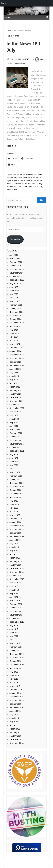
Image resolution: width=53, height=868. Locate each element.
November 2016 (17, 658)
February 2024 (16, 348)
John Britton (17, 184)
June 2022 (14, 419)
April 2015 (14, 725)
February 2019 (16, 561)
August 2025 (15, 283)
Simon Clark (27, 187)
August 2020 (15, 497)
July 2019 (14, 544)
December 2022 (17, 397)
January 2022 (15, 437)
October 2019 (15, 533)
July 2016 (14, 672)
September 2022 (17, 408)
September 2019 (17, 536)
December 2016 (17, 654)
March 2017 (15, 643)
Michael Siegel (38, 184)
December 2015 (17, 697)
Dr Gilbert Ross (29, 178)
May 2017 (14, 636)
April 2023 (14, 383)
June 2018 (14, 590)
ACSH (20, 175)
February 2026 (16, 262)
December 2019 (17, 526)
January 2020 (15, 522)
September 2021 (17, 451)
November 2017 (17, 615)
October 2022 (15, 405)
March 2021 (15, 472)
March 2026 (15, 259)
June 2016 (14, 675)
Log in (4, 3)
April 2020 (14, 511)
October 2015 (15, 704)
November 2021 (17, 444)
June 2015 (14, 718)
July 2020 (14, 501)
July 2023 (14, 373)
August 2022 (15, 412)
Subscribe (15, 239)
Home (9, 30)
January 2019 (15, 565)
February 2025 (16, 305)
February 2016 (16, 690)
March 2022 (15, 430)
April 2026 (14, 255)
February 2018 (16, 604)
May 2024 (14, 337)
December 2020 (17, 483)
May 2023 (14, 380)
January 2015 (15, 736)
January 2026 (15, 266)
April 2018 (14, 597)
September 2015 (17, 707)
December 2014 (17, 739)
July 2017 (14, 629)
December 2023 (17, 355)
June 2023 (14, 376)
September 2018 (17, 579)
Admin (39, 59)
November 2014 (17, 743)
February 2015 (16, 732)
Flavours (27, 181)
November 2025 (17, 273)
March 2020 (15, 515)
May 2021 (14, 465)
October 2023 (15, 362)
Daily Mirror (18, 178)
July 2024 (14, 330)
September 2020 (17, 494)
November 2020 (17, 487)
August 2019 (15, 540)
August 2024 (15, 326)
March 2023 (15, 387)
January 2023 (15, 394)
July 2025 (14, 287)
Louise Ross (27, 184)
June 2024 (14, 333)
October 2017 (15, 618)
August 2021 (15, 454)
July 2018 (14, 586)
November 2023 (17, 358)
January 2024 (15, 351)
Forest (33, 181)
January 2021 (15, 479)
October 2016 (15, 661)
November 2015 (17, 700)
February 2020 (16, 519)
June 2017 (14, 633)
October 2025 (15, 276)
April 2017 (14, 640)
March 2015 (15, 729)
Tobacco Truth (12, 190)
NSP (15, 187)
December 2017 (17, 611)
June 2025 (14, 291)
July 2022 (14, 415)
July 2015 (14, 715)
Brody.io (10, 178)
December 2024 (17, 312)
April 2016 (14, 682)
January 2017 (15, 650)
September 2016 (17, 665)
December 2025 (17, 269)
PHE (20, 187)
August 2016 (15, 668)
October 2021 (15, 447)
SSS (34, 187)
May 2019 (14, 551)
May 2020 (14, 508)
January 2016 (15, 693)
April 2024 (14, 340)
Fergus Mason (17, 181)
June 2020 (14, 504)
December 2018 (17, 568)
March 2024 (15, 344)
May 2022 (14, 422)
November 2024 (17, 316)
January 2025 (15, 308)
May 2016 (14, 679)
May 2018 (14, 593)
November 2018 (17, 572)
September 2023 (17, 365)
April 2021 (14, 469)
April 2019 (14, 554)
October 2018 (15, 576)
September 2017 (17, 622)
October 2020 (15, 490)
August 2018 (15, 583)
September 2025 (17, 280)
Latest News (20, 63)
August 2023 (15, 369)
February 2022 (16, 433)
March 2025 (15, 301)
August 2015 (15, 711)
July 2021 (14, 458)
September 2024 (17, 323)
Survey (40, 187)
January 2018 (15, 608)
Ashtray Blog (28, 175)
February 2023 (16, 390)
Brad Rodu (38, 175)
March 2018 (15, 601)
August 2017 (15, 625)
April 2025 (14, 298)
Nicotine (10, 187)
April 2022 (14, 426)
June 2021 (14, 462)
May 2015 (14, 722)
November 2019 (17, 529)
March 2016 (15, 686)
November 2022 (17, 401)
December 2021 (17, 440)
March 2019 (15, 558)
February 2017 (16, 647)
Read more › (12, 146)
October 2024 (15, 319)
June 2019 (14, 547)
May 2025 (14, 294)
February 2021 (16, 476)
